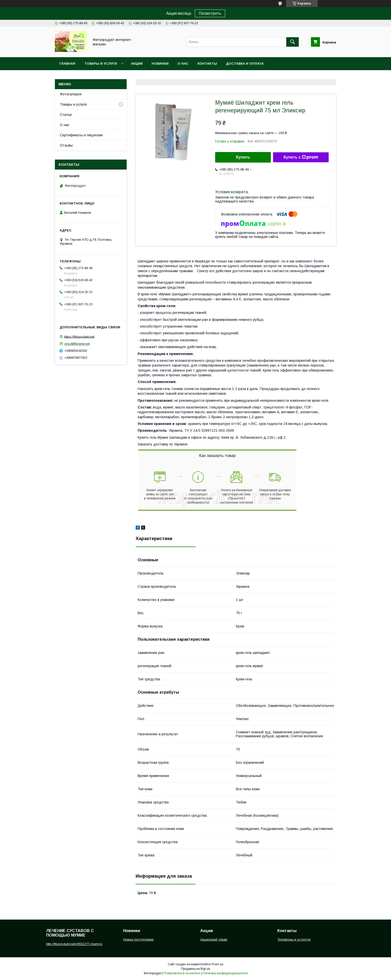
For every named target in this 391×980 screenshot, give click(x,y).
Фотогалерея (71, 94)
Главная (67, 64)
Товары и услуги (101, 64)
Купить (243, 157)
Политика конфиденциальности (225, 973)
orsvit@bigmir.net (77, 344)
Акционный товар (214, 939)
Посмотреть (210, 13)
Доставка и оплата (245, 64)
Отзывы (66, 145)
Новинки (160, 64)
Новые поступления (138, 939)
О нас (183, 64)
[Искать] (293, 42)
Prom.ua (217, 964)
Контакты (207, 64)
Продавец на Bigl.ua (195, 969)
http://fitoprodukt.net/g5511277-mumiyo (74, 944)
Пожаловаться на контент (182, 973)
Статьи (66, 115)
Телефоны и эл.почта (294, 939)
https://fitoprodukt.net (79, 336)
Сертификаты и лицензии (81, 135)
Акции (137, 64)
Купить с (301, 157)
